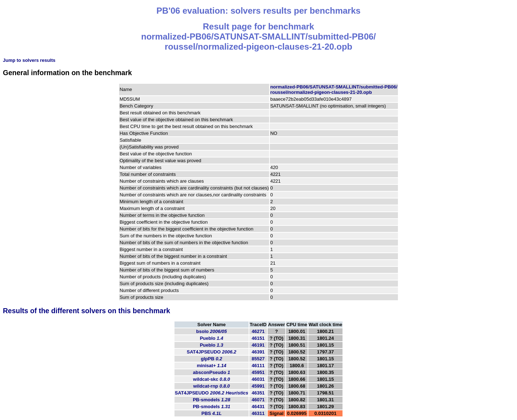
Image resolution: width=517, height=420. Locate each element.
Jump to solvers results (29, 60)
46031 (258, 379)
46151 (258, 338)
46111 (258, 366)
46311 (258, 413)
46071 (258, 400)
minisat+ (212, 366)
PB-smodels (212, 400)
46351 (258, 393)
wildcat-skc (212, 379)
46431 (258, 407)
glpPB (211, 359)
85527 (258, 359)
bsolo (211, 331)
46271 (258, 331)
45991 (258, 386)
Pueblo (211, 338)
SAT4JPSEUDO (212, 352)
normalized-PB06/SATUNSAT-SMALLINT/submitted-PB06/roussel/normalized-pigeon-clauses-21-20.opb (334, 90)
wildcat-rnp (212, 386)
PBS (212, 413)
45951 (258, 372)
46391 (258, 352)
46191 (258, 345)
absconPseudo (211, 372)
